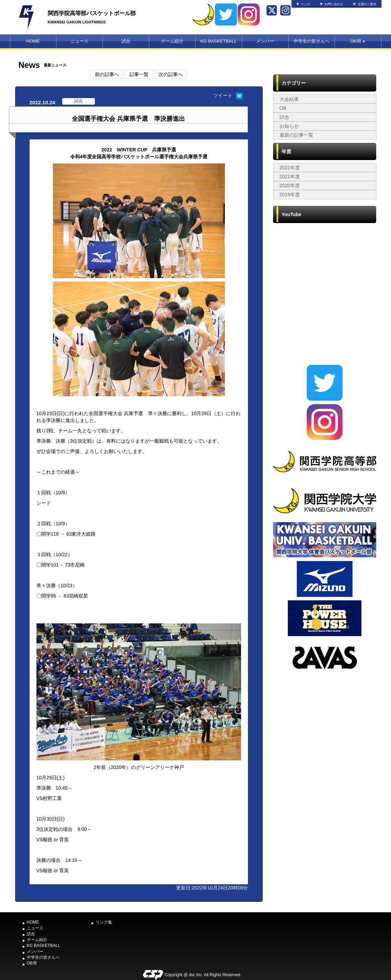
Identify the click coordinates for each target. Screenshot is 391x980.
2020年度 (290, 186)
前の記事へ (107, 74)
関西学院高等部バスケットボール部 (92, 13)
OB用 (358, 41)
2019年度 (290, 194)
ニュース (79, 41)
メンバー (265, 41)
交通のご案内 (367, 4)
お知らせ (289, 126)
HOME (33, 41)
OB (283, 108)
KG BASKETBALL (219, 41)
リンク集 (104, 922)
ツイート (223, 95)
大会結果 (289, 99)
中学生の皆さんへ (312, 41)
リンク (306, 4)
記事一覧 (139, 74)
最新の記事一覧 (296, 135)
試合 (126, 41)
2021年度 (290, 177)
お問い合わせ (334, 4)
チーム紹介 (172, 41)
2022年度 (290, 168)
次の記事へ (171, 74)
